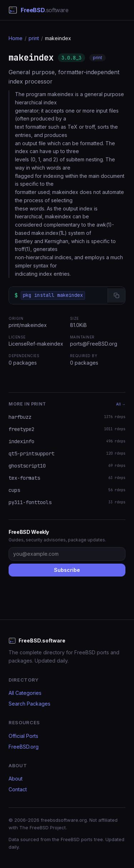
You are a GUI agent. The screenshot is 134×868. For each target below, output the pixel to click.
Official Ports (23, 736)
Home (16, 38)
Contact (18, 789)
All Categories (25, 693)
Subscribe (67, 570)
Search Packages (29, 704)
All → (121, 404)
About (16, 779)
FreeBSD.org (24, 747)
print (34, 38)
